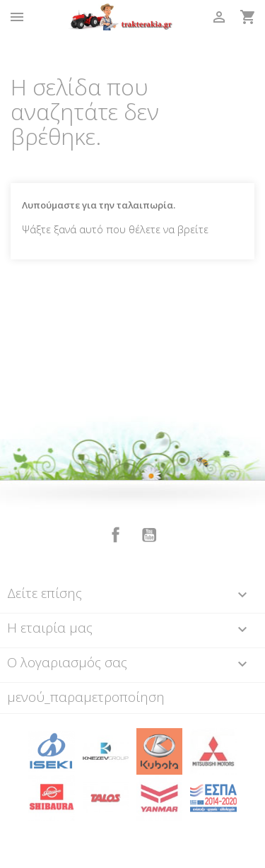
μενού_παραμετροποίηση (86, 697)
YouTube (149, 535)
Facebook (116, 535)
